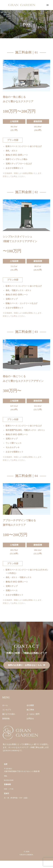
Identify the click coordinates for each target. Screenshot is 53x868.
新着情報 (6, 719)
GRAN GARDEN (26, 855)
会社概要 (30, 705)
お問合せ (30, 719)
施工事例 (30, 710)
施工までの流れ (9, 714)
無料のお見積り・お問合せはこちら (25, 665)
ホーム (5, 705)
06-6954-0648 (9, 780)
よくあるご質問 (33, 714)
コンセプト (7, 710)
